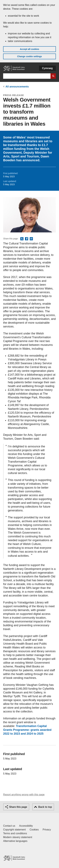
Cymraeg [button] (47, 68)
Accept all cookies (29, 49)
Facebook (27, 239)
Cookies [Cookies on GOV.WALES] (34, 830)
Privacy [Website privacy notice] (47, 830)
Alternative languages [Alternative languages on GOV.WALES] (15, 841)
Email (31, 239)
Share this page (18, 807)
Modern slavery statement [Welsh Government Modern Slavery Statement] (18, 837)
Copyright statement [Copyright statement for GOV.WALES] (14, 830)
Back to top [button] (45, 807)
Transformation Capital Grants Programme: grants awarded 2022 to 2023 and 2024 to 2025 (27, 730)
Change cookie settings (29, 56)
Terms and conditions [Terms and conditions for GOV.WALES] (15, 833)
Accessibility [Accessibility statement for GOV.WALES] (26, 826)
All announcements (17, 87)
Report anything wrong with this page (24, 795)
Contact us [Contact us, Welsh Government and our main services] (9, 826)
